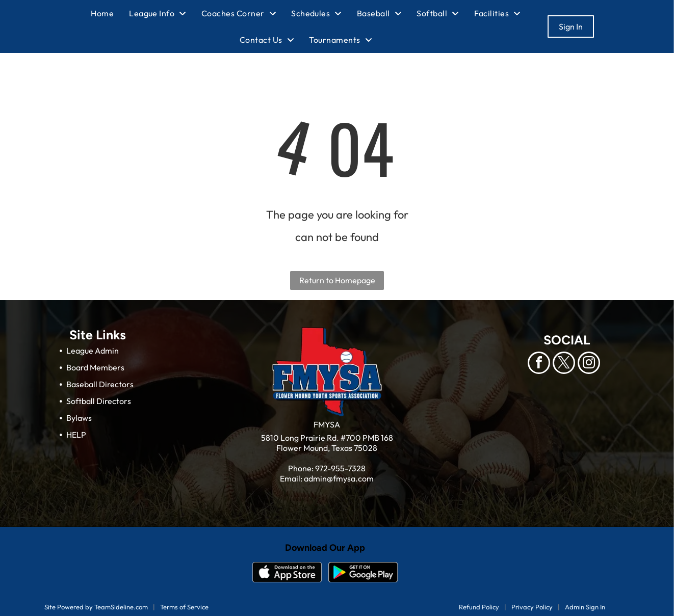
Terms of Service (184, 607)
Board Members (95, 367)
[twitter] (564, 364)
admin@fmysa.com (339, 478)
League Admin (93, 351)
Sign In (571, 26)
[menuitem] (110, 13)
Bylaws (79, 418)
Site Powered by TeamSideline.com (96, 607)
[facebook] (539, 364)
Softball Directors (99, 401)
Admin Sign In (585, 607)
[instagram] (589, 364)
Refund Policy (479, 607)
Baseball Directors (100, 384)
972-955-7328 (340, 468)
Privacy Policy (532, 607)
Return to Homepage (337, 280)
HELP (76, 435)
